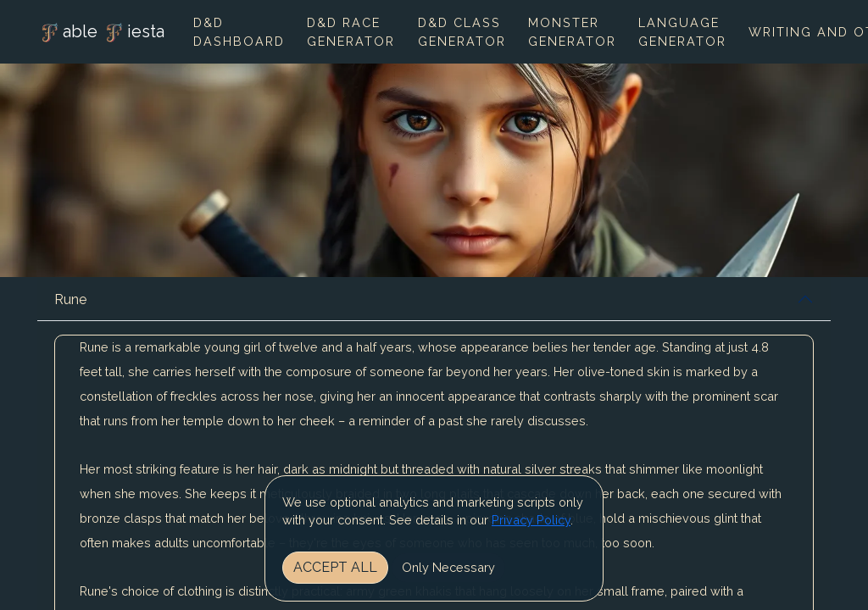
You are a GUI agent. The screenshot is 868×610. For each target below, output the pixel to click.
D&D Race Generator (351, 32)
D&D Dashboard (239, 32)
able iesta (101, 33)
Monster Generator (572, 32)
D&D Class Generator (462, 32)
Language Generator (682, 32)
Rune (70, 299)
